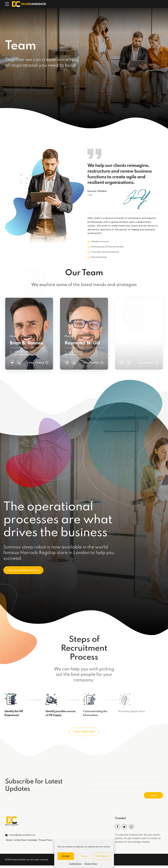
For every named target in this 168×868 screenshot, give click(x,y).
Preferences (102, 856)
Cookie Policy (75, 864)
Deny (84, 856)
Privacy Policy (91, 864)
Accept (66, 856)
